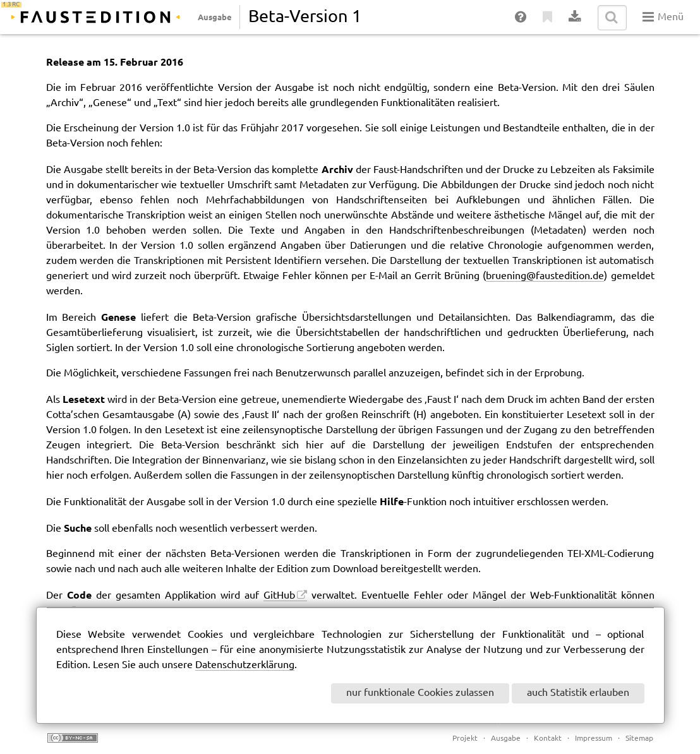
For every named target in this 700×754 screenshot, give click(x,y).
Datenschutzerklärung (245, 665)
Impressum (594, 739)
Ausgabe (215, 17)
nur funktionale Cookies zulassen (420, 693)
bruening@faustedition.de (545, 276)
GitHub (279, 596)
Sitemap (639, 739)
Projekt (465, 739)
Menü (663, 17)
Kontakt (548, 739)
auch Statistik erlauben (578, 693)
